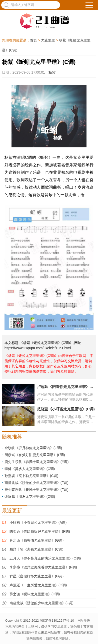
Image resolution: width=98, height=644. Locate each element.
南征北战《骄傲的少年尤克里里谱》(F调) (36, 483)
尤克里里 (48, 40)
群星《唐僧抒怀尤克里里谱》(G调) (36, 576)
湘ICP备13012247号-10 (57, 621)
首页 (33, 40)
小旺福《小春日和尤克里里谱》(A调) (38, 522)
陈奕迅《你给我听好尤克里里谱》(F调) (40, 531)
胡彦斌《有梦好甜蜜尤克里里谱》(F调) (35, 455)
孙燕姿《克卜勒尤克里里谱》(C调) (31, 476)
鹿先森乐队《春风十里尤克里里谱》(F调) (36, 490)
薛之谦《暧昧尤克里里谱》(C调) (35, 594)
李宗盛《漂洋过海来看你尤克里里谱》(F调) (43, 567)
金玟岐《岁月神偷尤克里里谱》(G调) (33, 448)
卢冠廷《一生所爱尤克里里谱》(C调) (38, 585)
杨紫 (52, 72)
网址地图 (84, 621)
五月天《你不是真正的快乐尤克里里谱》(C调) (45, 558)
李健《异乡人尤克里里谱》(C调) (30, 469)
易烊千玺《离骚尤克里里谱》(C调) (36, 549)
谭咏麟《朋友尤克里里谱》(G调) (30, 497)
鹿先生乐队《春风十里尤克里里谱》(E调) (37, 462)
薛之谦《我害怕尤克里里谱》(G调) (36, 540)
